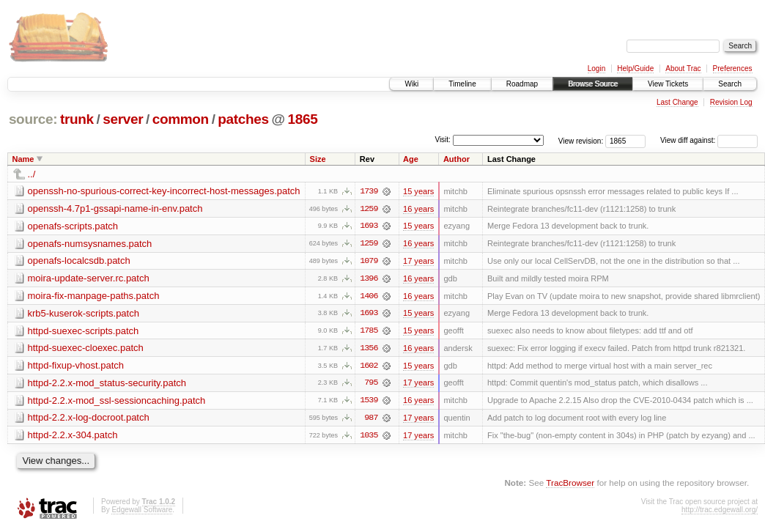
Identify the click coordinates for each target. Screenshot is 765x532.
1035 (369, 437)
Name (23, 159)
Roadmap (522, 84)
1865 (303, 119)
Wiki (411, 84)
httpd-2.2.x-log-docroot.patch (89, 420)
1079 (369, 262)
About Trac (683, 69)
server (123, 119)
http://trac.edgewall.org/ (720, 512)
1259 (369, 209)
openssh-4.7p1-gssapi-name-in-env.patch (115, 208)
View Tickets (668, 84)
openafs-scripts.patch (73, 226)
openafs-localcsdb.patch (79, 261)
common (181, 119)
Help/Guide (635, 69)
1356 (369, 350)
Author (457, 159)
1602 (369, 367)
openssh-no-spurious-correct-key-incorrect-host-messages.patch (164, 191)
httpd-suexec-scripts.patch (84, 332)
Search (730, 84)
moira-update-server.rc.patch (89, 279)
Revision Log (731, 102)
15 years (418, 191)
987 (371, 420)
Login (596, 69)
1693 (369, 226)
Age (411, 159)
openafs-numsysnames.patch (90, 244)
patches (243, 119)
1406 (369, 297)
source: (33, 119)
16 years (418, 209)
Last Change (677, 102)
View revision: (581, 140)
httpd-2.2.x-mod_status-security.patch (107, 384)
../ (32, 174)
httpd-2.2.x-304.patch (73, 437)
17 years (418, 262)
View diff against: (709, 140)
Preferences (733, 69)
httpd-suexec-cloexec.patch (86, 349)
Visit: (443, 140)
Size (318, 159)
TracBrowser (570, 485)
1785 (369, 332)
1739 (369, 191)
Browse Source (593, 84)
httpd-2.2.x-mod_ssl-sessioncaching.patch (117, 402)
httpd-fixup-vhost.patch (76, 367)
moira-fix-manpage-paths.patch (94, 296)
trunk (77, 119)
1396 (369, 279)
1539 (369, 402)
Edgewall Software (142, 512)
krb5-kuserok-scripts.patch (84, 314)
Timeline (462, 84)
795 (371, 385)
